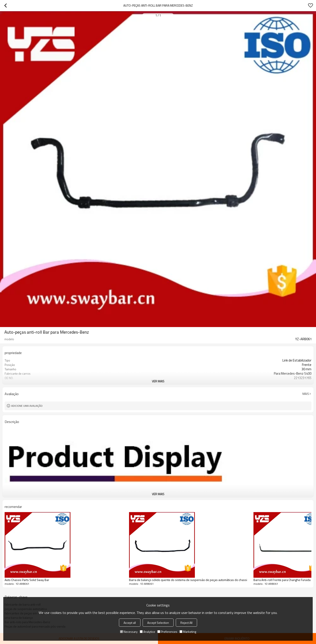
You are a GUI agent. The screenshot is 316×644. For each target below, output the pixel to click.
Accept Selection (158, 623)
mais (306, 394)
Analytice (147, 632)
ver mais (158, 381)
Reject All (186, 623)
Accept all (130, 623)
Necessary (129, 632)
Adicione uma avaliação (27, 406)
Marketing (188, 632)
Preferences (167, 632)
